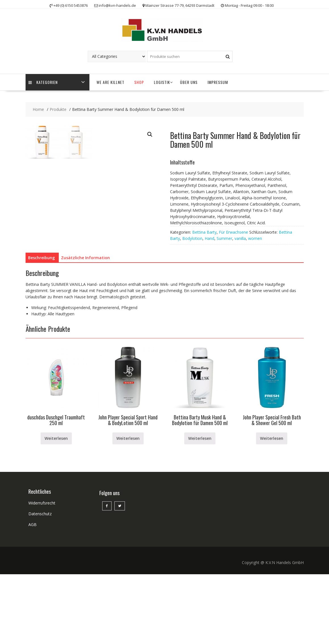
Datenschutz (40, 583)
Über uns (189, 82)
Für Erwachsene (233, 232)
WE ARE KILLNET (110, 82)
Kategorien (43, 83)
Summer (224, 238)
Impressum (218, 82)
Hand (209, 238)
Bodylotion (192, 238)
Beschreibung (41, 327)
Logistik (162, 82)
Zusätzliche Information (85, 327)
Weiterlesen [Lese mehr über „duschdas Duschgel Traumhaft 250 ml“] (56, 508)
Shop (139, 82)
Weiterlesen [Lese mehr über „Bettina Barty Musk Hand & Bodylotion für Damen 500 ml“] (200, 508)
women (255, 238)
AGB (33, 594)
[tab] (41, 327)
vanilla (240, 238)
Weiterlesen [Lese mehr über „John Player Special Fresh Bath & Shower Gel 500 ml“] (272, 508)
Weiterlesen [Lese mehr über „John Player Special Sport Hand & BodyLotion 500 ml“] (128, 508)
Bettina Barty (204, 232)
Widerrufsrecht (42, 573)
